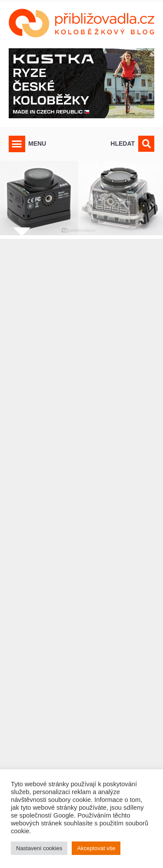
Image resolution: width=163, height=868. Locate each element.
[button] (17, 144)
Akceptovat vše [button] (96, 848)
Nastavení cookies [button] (39, 848)
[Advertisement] (81, 536)
